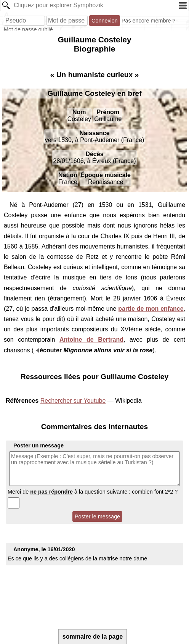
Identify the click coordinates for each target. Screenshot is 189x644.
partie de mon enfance (151, 309)
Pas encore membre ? (149, 21)
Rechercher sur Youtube (73, 401)
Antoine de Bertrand (91, 340)
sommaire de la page (93, 637)
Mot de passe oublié (28, 29)
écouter (96, 350)
